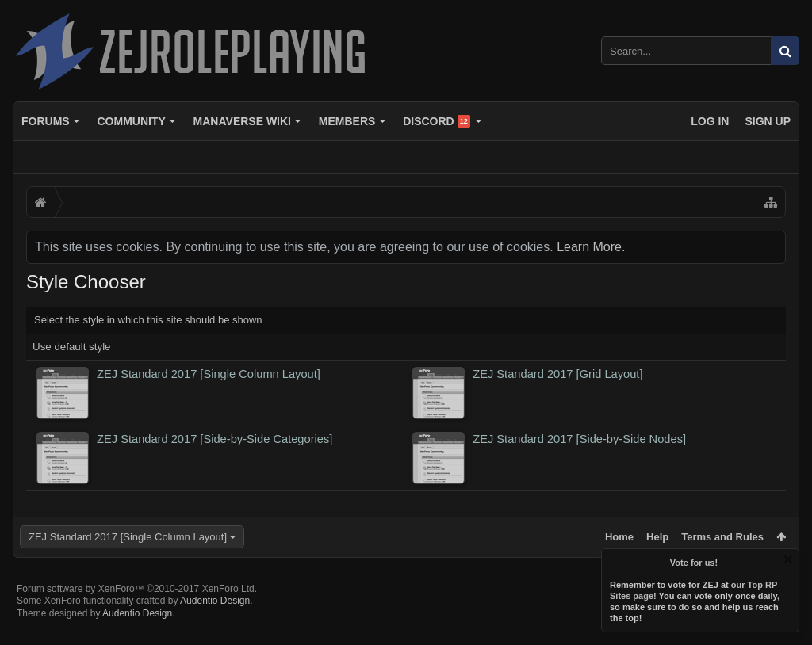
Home (619, 537)
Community (131, 121)
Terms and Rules (722, 537)
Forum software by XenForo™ (137, 614)
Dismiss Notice (788, 559)
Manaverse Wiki (242, 121)
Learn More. (591, 247)
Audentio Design (215, 626)
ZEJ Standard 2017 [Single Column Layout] (128, 537)
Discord (437, 121)
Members (347, 121)
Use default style (72, 347)
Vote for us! (694, 563)
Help (657, 537)
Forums (46, 121)
